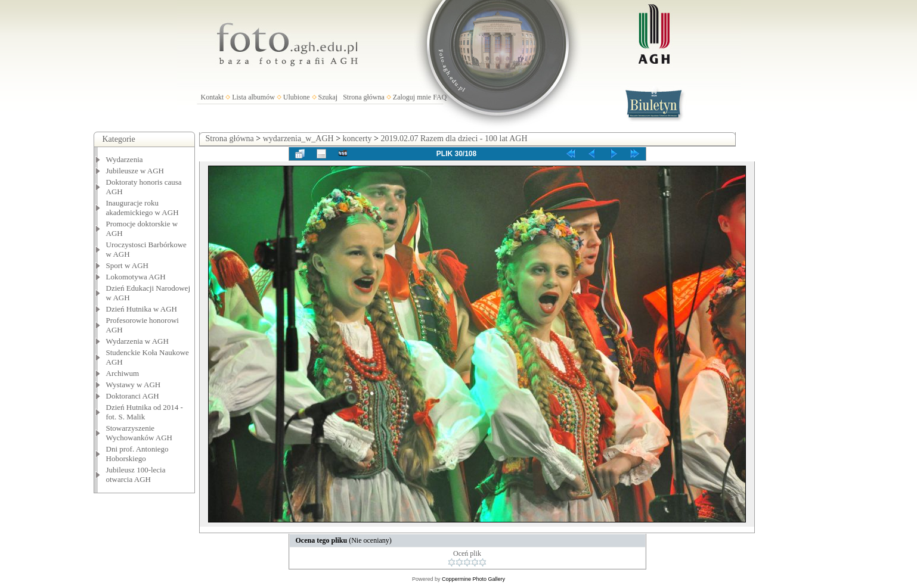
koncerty (357, 139)
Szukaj (328, 97)
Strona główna (364, 97)
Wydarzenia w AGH (137, 341)
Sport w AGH (128, 265)
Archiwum (123, 373)
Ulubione (297, 97)
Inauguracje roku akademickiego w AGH (142, 208)
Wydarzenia (125, 159)
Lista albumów (253, 97)
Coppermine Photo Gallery (473, 579)
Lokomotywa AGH (136, 277)
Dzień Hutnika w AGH (142, 309)
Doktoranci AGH (133, 396)
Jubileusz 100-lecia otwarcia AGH (136, 475)
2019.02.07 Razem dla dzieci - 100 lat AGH (454, 139)
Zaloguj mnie (412, 97)
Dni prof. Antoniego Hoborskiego (137, 454)
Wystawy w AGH (134, 385)
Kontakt (213, 97)
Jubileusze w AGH (135, 171)
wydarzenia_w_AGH (298, 139)
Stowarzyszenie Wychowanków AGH (140, 433)
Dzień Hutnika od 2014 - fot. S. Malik (145, 412)
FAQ (440, 97)
